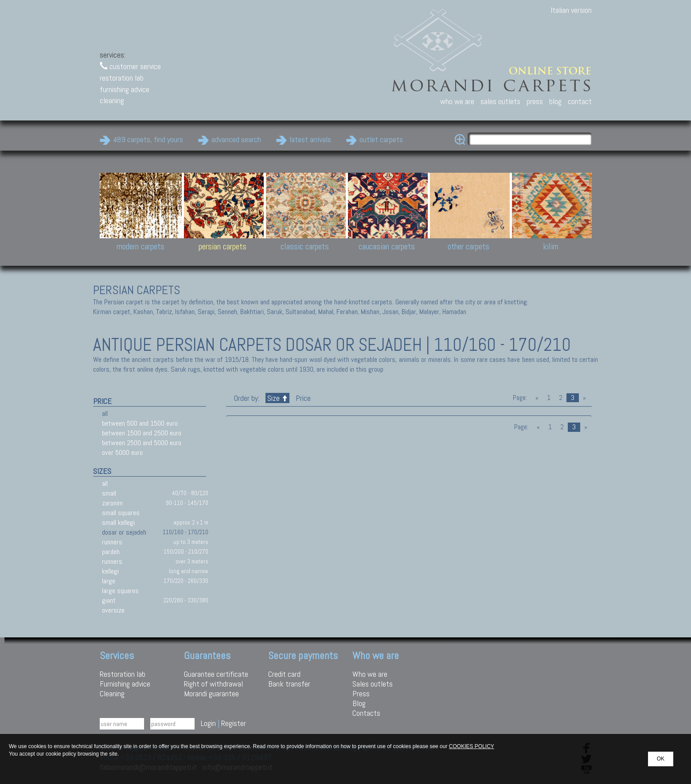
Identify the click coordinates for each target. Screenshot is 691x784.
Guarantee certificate (216, 674)
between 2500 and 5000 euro (142, 443)
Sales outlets (373, 684)
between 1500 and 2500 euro (142, 433)
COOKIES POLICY (472, 746)
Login (208, 723)
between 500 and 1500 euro (140, 423)
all (105, 413)
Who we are (370, 674)
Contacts (366, 713)
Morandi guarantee (211, 693)
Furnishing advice (125, 684)
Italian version (571, 10)
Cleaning (112, 693)
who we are (457, 101)
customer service (130, 66)
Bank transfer (289, 684)
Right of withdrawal (213, 684)
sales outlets (500, 101)
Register (234, 723)
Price (302, 398)
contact (580, 101)
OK (661, 759)
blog (555, 101)
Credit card (284, 674)
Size (277, 398)
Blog (359, 703)
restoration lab (122, 78)
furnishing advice (125, 89)
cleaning (112, 100)
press (535, 101)
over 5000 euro (122, 452)
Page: (520, 398)
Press (361, 693)
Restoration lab (123, 674)
